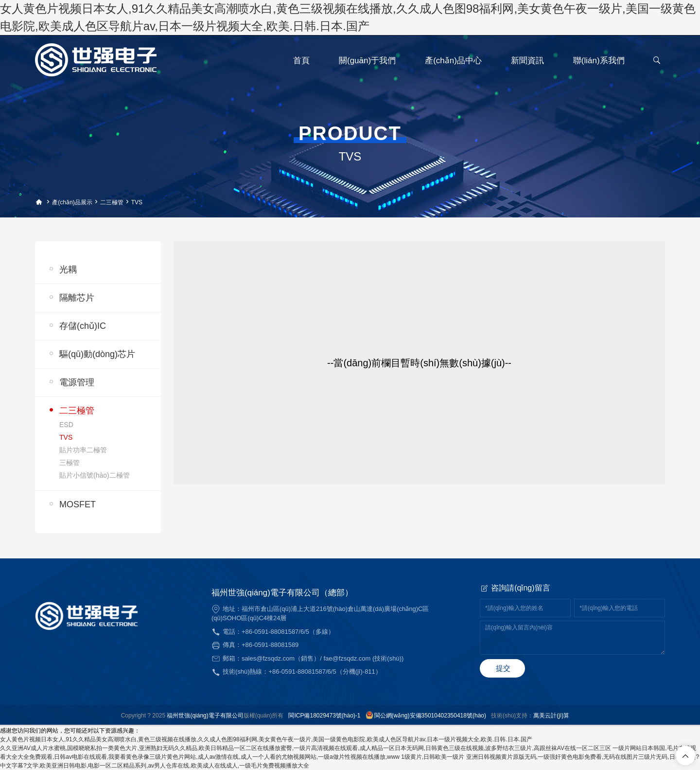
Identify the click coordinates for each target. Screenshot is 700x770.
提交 (503, 668)
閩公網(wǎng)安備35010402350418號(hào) (430, 716)
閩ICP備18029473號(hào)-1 (324, 716)
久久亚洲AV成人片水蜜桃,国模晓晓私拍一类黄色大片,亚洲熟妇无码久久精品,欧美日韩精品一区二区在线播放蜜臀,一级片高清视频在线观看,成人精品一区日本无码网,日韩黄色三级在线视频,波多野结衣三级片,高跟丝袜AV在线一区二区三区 (306, 748)
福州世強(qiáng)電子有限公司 (205, 716)
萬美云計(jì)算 (551, 716)
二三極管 (112, 202)
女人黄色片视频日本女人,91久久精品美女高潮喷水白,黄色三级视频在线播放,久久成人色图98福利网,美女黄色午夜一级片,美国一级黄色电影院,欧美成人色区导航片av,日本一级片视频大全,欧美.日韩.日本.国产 (266, 739)
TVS (137, 202)
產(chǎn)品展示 (72, 202)
